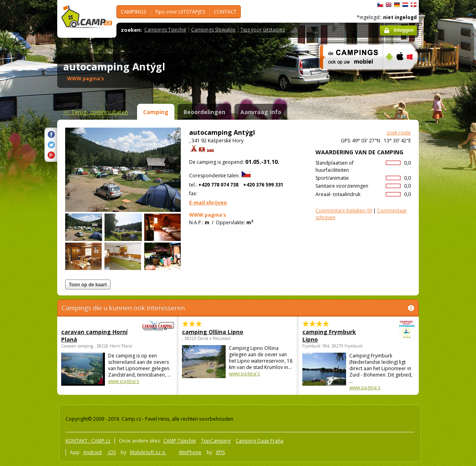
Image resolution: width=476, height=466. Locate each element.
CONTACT (225, 12)
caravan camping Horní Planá (96, 336)
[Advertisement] (452, 239)
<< (96, 112)
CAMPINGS (134, 12)
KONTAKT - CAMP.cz (88, 441)
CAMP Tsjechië (180, 441)
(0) (344, 211)
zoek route (399, 133)
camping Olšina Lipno (213, 332)
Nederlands (405, 5)
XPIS (220, 452)
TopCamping (216, 441)
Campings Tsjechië (165, 30)
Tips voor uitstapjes (263, 30)
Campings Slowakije (213, 30)
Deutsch (397, 5)
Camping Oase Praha (259, 441)
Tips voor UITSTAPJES (180, 12)
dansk (414, 5)
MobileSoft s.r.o (148, 452)
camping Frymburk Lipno (337, 336)
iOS (111, 452)
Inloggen (404, 30)
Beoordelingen (204, 112)
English (389, 5)
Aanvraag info (261, 112)
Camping (156, 112)
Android (92, 452)
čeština (380, 5)
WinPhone (190, 452)
